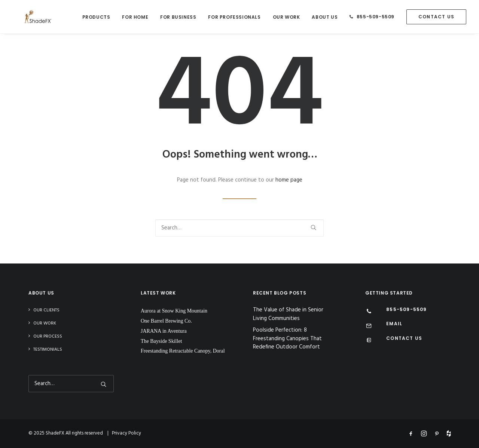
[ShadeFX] (27, 17)
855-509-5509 (376, 17)
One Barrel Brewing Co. (166, 321)
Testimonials (48, 350)
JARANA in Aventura (164, 331)
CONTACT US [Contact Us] (404, 338)
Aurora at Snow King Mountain (174, 311)
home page (289, 180)
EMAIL (394, 324)
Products (96, 17)
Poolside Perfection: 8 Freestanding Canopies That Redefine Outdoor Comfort (287, 339)
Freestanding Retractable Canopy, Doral (183, 351)
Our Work (286, 17)
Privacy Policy (126, 433)
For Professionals (234, 17)
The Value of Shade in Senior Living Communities (288, 314)
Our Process (48, 336)
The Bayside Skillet (161, 341)
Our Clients (46, 310)
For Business (178, 17)
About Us (325, 17)
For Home (135, 17)
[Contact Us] (369, 341)
